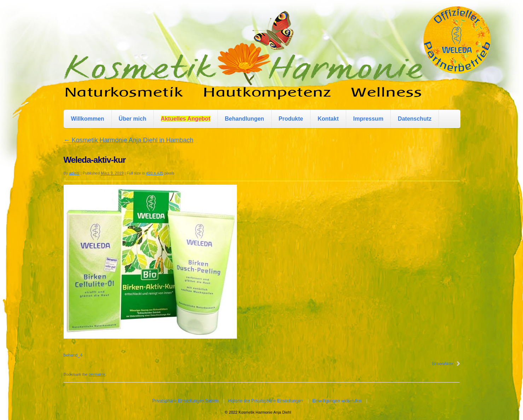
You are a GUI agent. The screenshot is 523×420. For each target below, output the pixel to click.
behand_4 (73, 355)
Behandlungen (245, 119)
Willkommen (88, 119)
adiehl (74, 173)
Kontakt (328, 119)
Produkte (291, 119)
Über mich (133, 119)
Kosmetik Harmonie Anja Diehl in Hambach (129, 140)
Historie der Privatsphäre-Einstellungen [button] (266, 401)
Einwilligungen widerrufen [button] (337, 401)
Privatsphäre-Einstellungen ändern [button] (185, 401)
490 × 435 (155, 173)
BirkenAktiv (442, 364)
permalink (97, 374)
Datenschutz (415, 119)
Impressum (368, 119)
